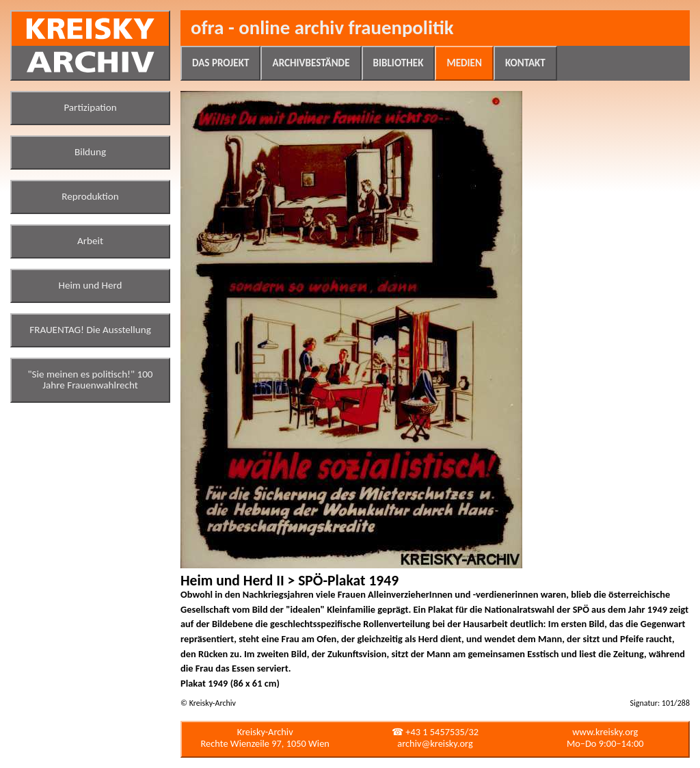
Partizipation (90, 107)
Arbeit (90, 241)
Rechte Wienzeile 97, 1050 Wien (265, 743)
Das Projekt (220, 63)
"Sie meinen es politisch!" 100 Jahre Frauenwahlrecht (91, 380)
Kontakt (525, 63)
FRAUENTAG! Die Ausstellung (90, 330)
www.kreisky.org (605, 732)
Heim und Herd (90, 285)
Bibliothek (399, 63)
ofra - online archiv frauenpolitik (322, 28)
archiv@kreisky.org (435, 743)
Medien (464, 63)
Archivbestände (311, 63)
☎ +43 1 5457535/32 (435, 732)
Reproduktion (90, 196)
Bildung (90, 152)
